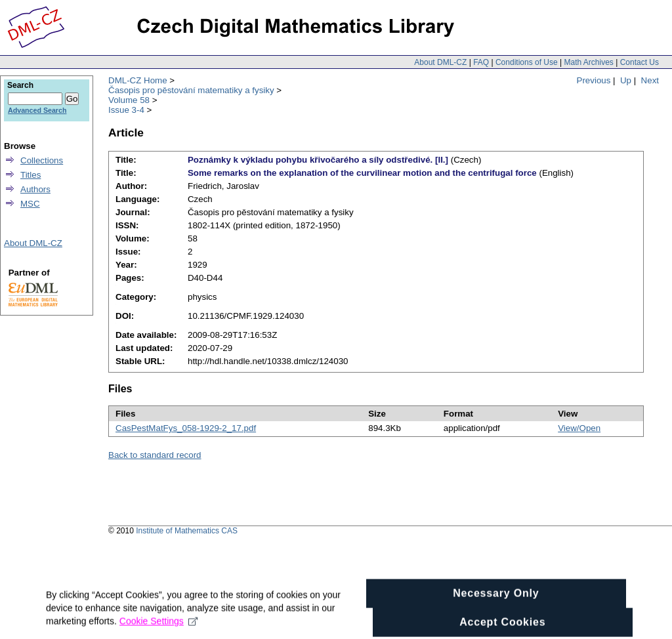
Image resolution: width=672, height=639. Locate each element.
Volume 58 (129, 100)
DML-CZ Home (138, 80)
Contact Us (640, 62)
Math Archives (588, 62)
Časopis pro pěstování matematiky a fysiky (191, 90)
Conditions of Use (527, 62)
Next (650, 80)
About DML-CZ (440, 62)
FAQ (481, 62)
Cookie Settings (158, 629)
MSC (30, 204)
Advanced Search (37, 110)
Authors (35, 189)
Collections (42, 160)
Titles (31, 175)
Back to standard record (155, 455)
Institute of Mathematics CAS (187, 531)
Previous (594, 80)
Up (626, 80)
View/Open (579, 428)
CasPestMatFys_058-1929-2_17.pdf (186, 428)
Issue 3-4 (126, 110)
